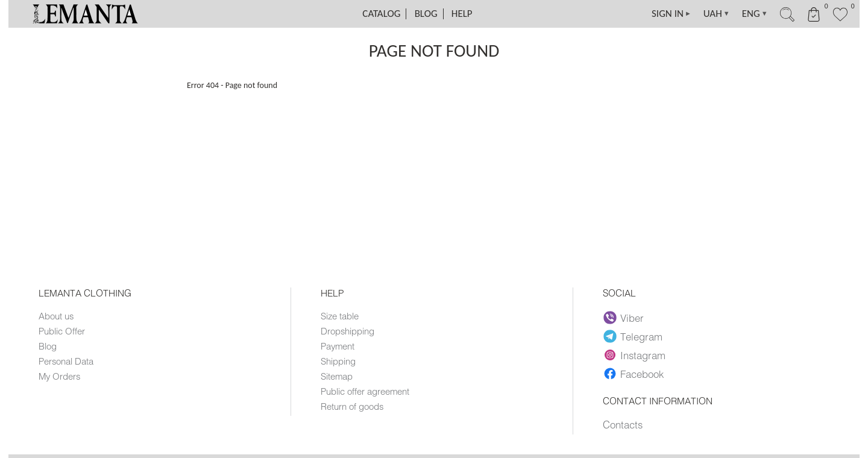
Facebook (634, 374)
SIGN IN (671, 14)
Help (462, 14)
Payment (338, 346)
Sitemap (337, 376)
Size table (340, 316)
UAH (717, 14)
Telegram (633, 336)
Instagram (634, 355)
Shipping (338, 361)
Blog (426, 14)
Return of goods (352, 406)
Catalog (381, 14)
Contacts (623, 424)
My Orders (59, 376)
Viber (624, 318)
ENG (755, 14)
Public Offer (62, 331)
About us (56, 316)
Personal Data (66, 361)
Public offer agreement (365, 391)
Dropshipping (348, 331)
